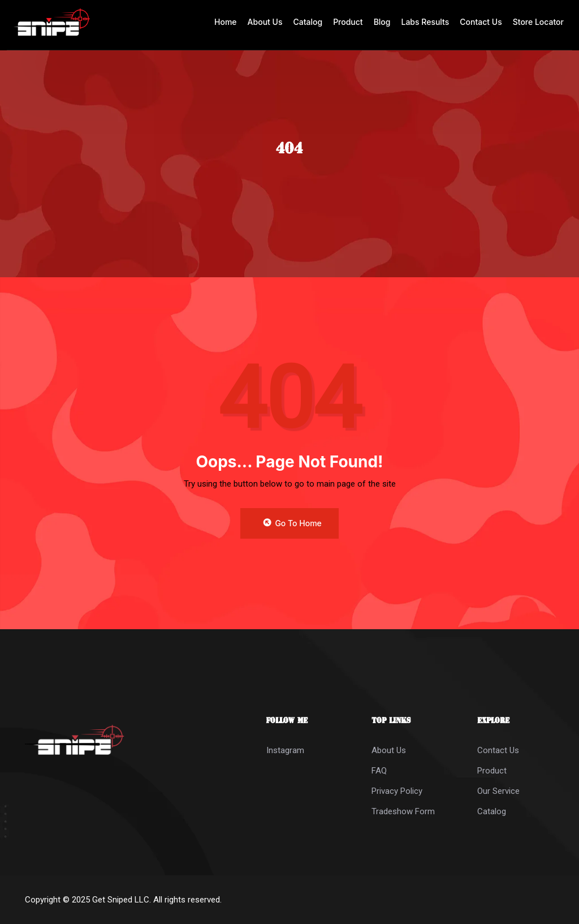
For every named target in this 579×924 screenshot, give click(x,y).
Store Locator (538, 22)
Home (226, 22)
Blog (382, 22)
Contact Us (481, 22)
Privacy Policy (397, 791)
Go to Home (292, 523)
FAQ (379, 771)
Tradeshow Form (403, 811)
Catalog (308, 22)
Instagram (285, 750)
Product (348, 22)
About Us (265, 22)
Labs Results (425, 22)
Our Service (498, 791)
